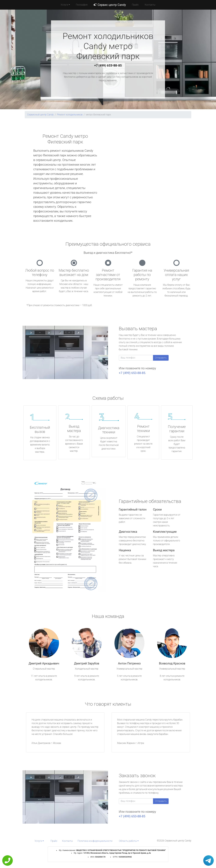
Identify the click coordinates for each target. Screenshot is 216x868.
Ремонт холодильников (70, 115)
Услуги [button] (64, 5)
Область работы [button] (128, 841)
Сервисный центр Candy (40, 115)
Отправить (161, 358)
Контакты (150, 5)
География (82, 5)
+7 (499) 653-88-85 (108, 66)
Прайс (135, 5)
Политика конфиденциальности (95, 841)
